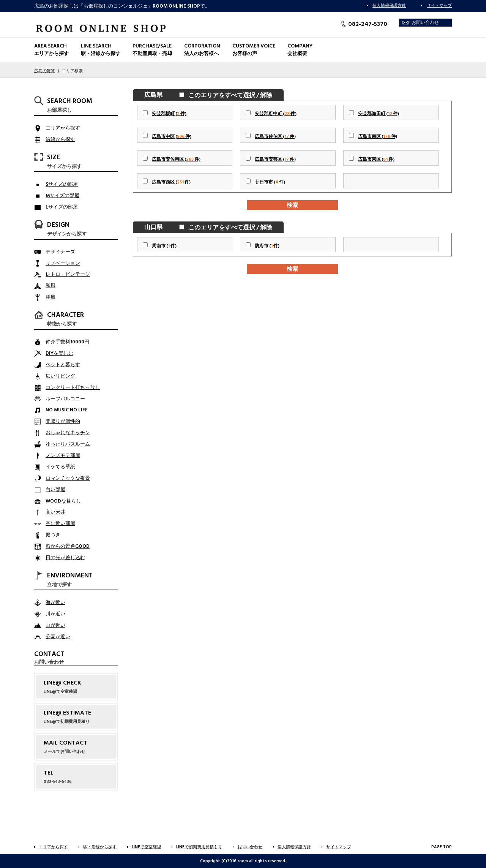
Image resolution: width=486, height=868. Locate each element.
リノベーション (63, 263)
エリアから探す (63, 128)
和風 (50, 286)
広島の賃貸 (45, 71)
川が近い (55, 614)
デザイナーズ (60, 252)
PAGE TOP (442, 847)
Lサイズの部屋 (62, 207)
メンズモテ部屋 (63, 455)
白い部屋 (55, 490)
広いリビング (60, 376)
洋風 (50, 297)
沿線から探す (60, 139)
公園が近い (58, 637)
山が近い (55, 625)
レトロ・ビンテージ (68, 274)
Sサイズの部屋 (62, 184)
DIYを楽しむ (59, 353)
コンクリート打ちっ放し (73, 387)
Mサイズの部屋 (62, 196)
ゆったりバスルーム (68, 444)
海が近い (55, 602)
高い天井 (55, 512)
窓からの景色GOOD (68, 546)
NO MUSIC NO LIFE (67, 410)
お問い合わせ (425, 23)
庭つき (53, 535)
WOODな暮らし (63, 501)
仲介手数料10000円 (67, 342)
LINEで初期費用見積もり (199, 847)
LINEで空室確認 (146, 847)
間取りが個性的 (63, 421)
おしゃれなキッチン (68, 433)
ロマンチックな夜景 (68, 478)
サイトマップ (439, 6)
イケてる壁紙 (60, 467)
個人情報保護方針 (389, 6)
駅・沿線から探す (100, 847)
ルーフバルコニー (65, 399)
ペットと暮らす (63, 365)
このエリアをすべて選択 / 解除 (229, 95)
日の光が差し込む (65, 558)
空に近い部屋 (60, 523)
